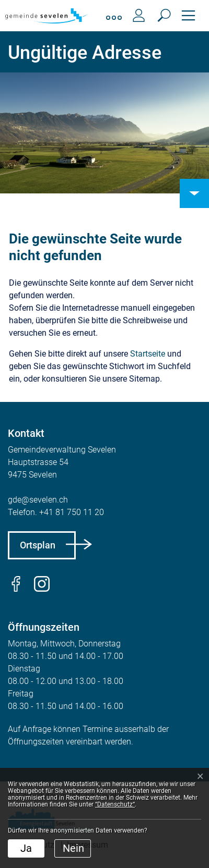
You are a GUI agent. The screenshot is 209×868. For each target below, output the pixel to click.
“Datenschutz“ (115, 804)
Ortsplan (38, 545)
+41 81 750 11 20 (72, 512)
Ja (26, 848)
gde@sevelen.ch (38, 500)
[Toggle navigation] (188, 16)
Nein (73, 848)
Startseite (148, 354)
